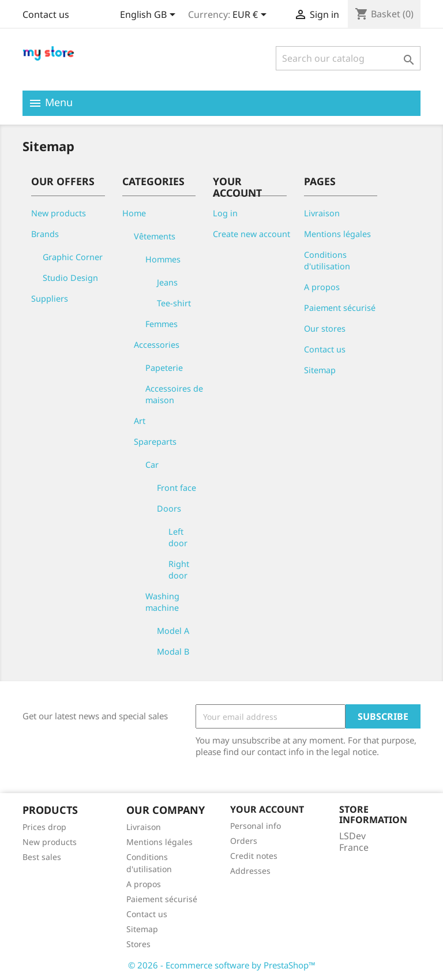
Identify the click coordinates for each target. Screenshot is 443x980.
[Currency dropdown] (251, 16)
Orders (244, 841)
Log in (225, 213)
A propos (322, 287)
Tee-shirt (174, 303)
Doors (169, 508)
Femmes (162, 324)
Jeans (167, 282)
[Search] (348, 58)
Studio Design (70, 278)
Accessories (157, 345)
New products (59, 213)
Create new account (251, 234)
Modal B (173, 652)
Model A (173, 631)
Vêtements (155, 236)
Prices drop (44, 827)
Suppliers (50, 298)
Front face (177, 488)
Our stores (325, 328)
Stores (138, 944)
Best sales (42, 857)
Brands (45, 234)
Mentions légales (337, 234)
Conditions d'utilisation (327, 260)
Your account (267, 809)
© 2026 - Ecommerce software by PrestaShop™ (222, 965)
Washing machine (162, 602)
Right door (179, 570)
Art (140, 421)
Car (152, 465)
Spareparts (155, 442)
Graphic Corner (73, 257)
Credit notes (254, 856)
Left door (178, 537)
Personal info (256, 826)
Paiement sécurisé (340, 308)
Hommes (163, 259)
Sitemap (320, 370)
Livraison (322, 213)
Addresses (250, 871)
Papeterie (164, 368)
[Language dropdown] (150, 16)
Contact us (46, 14)
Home (134, 213)
